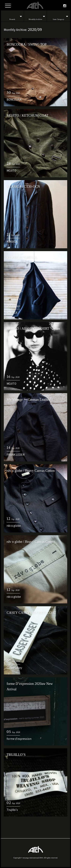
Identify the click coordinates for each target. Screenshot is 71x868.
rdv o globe (14, 526)
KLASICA (12, 241)
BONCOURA (14, 99)
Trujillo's (12, 810)
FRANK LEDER (16, 455)
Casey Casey (14, 668)
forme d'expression (19, 739)
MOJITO (11, 170)
